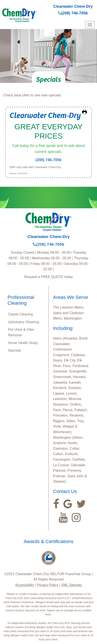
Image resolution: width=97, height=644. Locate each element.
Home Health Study (23, 343)
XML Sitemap (71, 585)
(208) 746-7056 (73, 13)
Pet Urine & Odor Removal (21, 332)
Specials (14, 350)
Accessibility (25, 585)
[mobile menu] (90, 25)
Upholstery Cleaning (23, 322)
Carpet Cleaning (20, 314)
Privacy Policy (48, 585)
